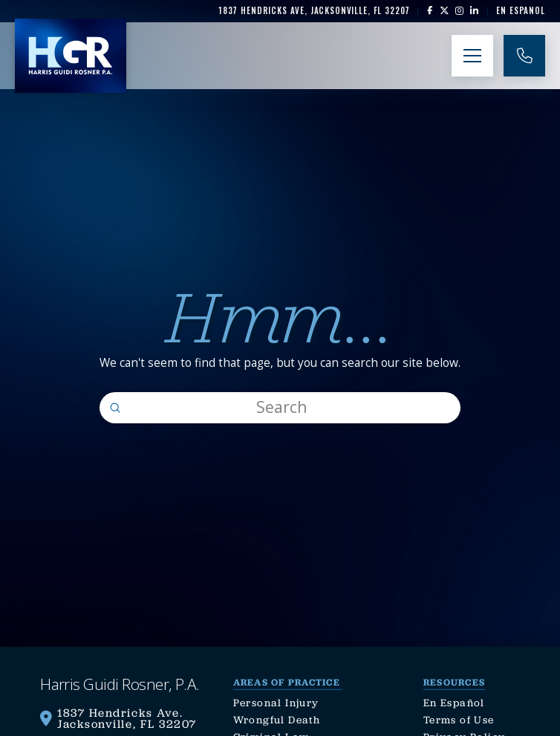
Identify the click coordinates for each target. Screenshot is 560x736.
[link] (314, 11)
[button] (472, 56)
